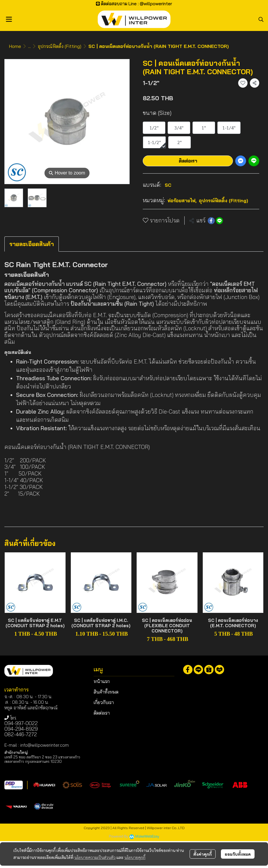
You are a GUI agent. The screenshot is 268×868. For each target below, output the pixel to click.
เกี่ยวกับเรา (104, 702)
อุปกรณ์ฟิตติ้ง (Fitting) (60, 46)
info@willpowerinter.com (44, 745)
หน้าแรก (102, 681)
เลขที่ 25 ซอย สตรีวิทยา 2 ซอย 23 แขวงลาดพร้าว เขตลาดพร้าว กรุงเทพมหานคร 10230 (42, 759)
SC (168, 185)
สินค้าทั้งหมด (106, 692)
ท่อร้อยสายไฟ (182, 200)
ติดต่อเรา (188, 161)
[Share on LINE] (219, 221)
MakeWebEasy (147, 837)
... (29, 46)
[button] (261, 19)
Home (15, 46)
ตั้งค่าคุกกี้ (203, 854)
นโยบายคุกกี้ (135, 857)
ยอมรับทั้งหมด (238, 854)
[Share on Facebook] (211, 221)
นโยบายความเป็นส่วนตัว (95, 857)
